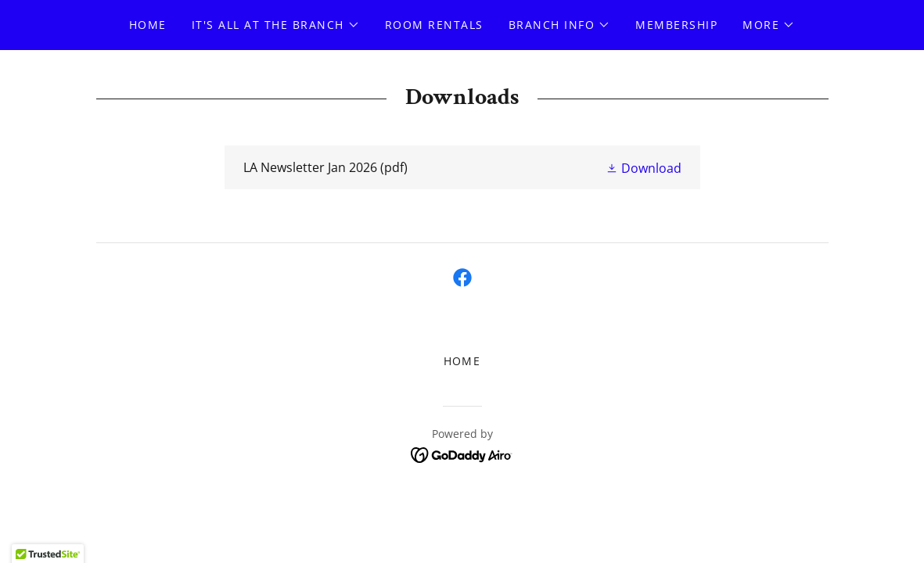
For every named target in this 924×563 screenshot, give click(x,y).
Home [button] (462, 361)
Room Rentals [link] (434, 25)
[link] (462, 167)
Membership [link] (676, 25)
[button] (276, 25)
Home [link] (148, 25)
